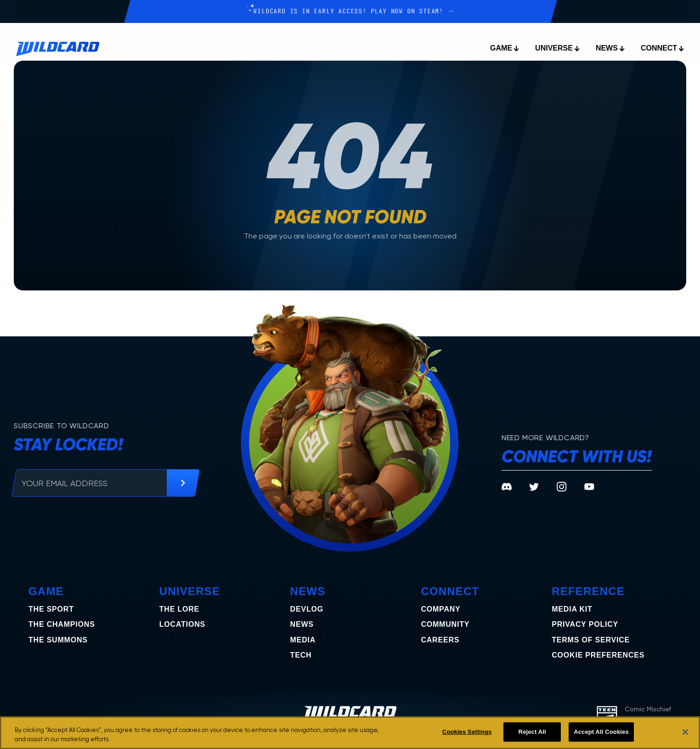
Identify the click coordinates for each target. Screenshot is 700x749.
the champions (62, 624)
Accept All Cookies (601, 732)
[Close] (685, 732)
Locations (182, 624)
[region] (350, 733)
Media (303, 640)
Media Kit (572, 609)
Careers (440, 640)
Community (445, 624)
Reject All (532, 732)
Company (440, 609)
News (302, 624)
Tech (301, 655)
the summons (58, 640)
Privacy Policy (585, 624)
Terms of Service (591, 640)
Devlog (307, 609)
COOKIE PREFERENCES (598, 655)
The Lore (179, 609)
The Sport (51, 609)
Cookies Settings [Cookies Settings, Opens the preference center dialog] (467, 732)
